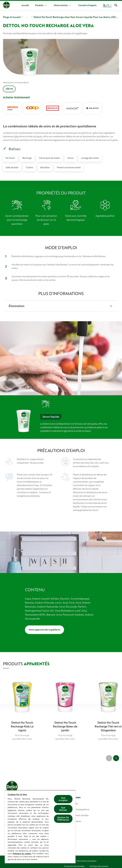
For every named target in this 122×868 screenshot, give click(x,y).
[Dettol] (6, 6)
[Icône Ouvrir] (116, 5)
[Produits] (39, 5)
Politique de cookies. (22, 854)
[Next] (116, 758)
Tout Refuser (63, 809)
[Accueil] (25, 5)
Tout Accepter (63, 799)
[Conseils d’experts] (87, 5)
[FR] (107, 5)
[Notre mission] (61, 5)
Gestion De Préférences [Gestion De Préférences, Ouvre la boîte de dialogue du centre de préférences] (63, 819)
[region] (40, 827)
